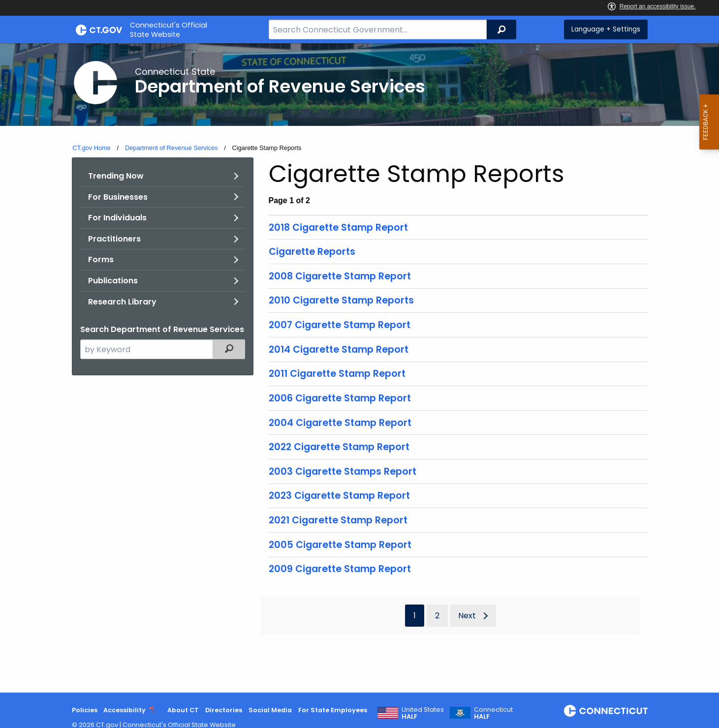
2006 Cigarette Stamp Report (340, 398)
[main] (359, 368)
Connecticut (493, 713)
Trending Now (116, 176)
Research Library (122, 302)
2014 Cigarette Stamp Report (339, 349)
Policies (85, 710)
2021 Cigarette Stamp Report (338, 520)
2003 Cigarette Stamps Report (343, 471)
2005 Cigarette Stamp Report (340, 545)
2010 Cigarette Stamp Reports (341, 300)
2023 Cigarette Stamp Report (339, 496)
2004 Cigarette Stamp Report (340, 423)
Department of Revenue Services (172, 148)
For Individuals (117, 218)
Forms (101, 259)
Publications (113, 281)
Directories (224, 710)
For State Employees (333, 710)
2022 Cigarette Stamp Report (339, 447)
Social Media (270, 710)
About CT (183, 710)
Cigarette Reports (312, 252)
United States (423, 713)
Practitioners (114, 239)
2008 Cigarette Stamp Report (340, 276)
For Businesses (118, 197)
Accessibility (125, 710)
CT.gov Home (92, 148)
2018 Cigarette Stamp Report (338, 227)
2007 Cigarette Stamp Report (340, 325)
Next (467, 616)
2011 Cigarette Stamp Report (337, 374)
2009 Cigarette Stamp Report (340, 569)
